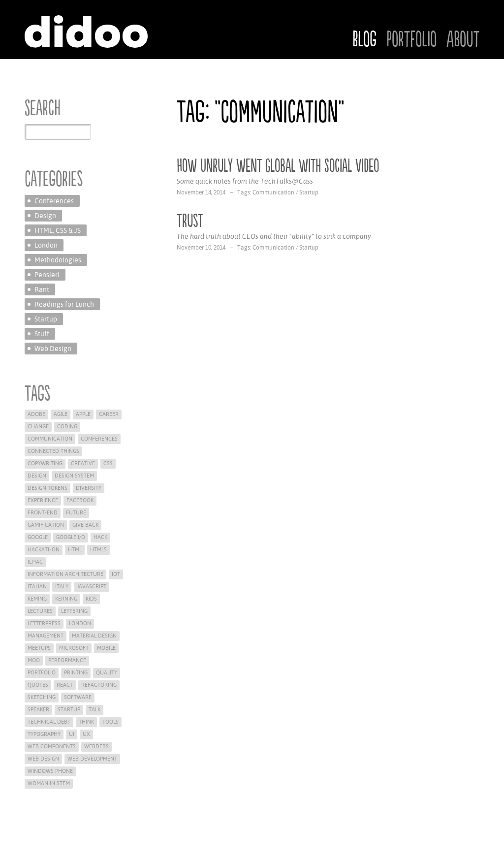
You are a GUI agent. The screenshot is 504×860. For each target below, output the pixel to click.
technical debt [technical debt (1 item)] (49, 722)
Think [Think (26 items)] (86, 722)
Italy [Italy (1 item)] (62, 587)
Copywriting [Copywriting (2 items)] (45, 463)
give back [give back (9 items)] (85, 525)
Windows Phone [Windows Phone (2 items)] (50, 771)
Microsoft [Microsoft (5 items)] (74, 648)
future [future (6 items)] (76, 513)
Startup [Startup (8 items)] (69, 710)
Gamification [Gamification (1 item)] (46, 525)
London (46, 245)
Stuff (42, 334)
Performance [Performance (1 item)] (67, 660)
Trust (190, 221)
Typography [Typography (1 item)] (44, 734)
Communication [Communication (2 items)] (50, 439)
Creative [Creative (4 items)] (83, 463)
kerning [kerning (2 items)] (66, 599)
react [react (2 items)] (65, 685)
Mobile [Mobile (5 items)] (106, 648)
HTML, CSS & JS (58, 230)
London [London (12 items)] (80, 623)
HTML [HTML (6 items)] (75, 550)
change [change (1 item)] (38, 427)
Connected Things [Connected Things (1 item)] (53, 451)
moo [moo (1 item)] (34, 660)
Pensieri (47, 275)
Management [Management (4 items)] (46, 636)
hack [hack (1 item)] (100, 537)
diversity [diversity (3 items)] (89, 488)
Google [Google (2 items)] (38, 537)
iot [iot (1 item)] (116, 574)
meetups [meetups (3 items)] (39, 648)
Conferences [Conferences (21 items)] (99, 439)
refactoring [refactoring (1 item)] (99, 685)
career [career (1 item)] (109, 414)
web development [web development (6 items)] (92, 759)
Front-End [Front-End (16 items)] (43, 513)
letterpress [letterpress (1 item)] (44, 623)
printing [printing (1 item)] (76, 673)
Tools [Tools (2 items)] (110, 722)
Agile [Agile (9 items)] (61, 414)
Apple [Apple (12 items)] (83, 414)
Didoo (86, 32)
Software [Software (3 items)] (78, 697)
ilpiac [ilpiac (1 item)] (35, 562)
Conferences (54, 201)
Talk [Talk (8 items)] (94, 710)
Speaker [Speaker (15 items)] (38, 710)
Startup (309, 192)
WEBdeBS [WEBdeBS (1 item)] (96, 747)
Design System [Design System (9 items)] (74, 476)
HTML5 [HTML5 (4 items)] (98, 550)
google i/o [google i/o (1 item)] (71, 537)
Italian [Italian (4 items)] (37, 587)
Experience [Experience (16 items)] (43, 500)
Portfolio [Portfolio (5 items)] (42, 673)
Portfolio (411, 40)
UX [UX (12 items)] (86, 734)
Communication (273, 192)
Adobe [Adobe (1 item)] (36, 414)
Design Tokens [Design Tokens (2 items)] (47, 488)
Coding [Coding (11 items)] (67, 427)
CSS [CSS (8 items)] (108, 463)
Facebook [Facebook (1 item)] (80, 500)
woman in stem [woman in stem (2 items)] (49, 783)
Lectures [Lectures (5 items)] (40, 611)
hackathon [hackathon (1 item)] (44, 550)
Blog (364, 40)
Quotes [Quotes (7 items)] (38, 685)
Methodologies (58, 260)
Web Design (53, 349)
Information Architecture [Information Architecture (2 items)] (65, 574)
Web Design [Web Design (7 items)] (43, 759)
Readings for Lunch (64, 304)
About (463, 40)
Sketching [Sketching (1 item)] (42, 697)
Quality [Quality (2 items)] (107, 673)
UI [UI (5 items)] (72, 734)
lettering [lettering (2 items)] (74, 611)
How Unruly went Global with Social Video (278, 166)
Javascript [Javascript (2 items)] (92, 587)
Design (45, 216)
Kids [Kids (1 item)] (91, 599)
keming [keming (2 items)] (37, 599)
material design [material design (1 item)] (94, 636)
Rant (42, 289)
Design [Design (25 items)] (37, 476)
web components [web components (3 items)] (52, 747)
